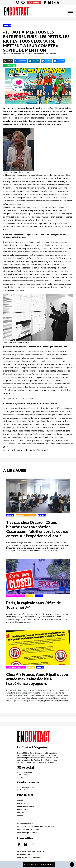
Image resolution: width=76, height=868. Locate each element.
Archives (42, 515)
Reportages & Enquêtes (27, 806)
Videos (30, 596)
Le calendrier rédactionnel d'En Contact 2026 (35, 826)
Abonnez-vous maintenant (39, 864)
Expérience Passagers (16, 667)
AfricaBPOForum (24, 854)
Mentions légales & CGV (27, 833)
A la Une (7, 25)
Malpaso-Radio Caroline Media (30, 857)
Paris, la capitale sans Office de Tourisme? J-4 (34, 605)
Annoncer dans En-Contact (28, 830)
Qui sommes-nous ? (25, 823)
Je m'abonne (34, 3)
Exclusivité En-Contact (26, 515)
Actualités (21, 803)
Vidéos (20, 816)
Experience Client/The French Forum (32, 851)
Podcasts (21, 813)
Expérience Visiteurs (16, 596)
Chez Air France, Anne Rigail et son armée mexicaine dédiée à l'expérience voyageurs (37, 679)
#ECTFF (31, 667)
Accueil (20, 800)
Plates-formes (23, 809)
